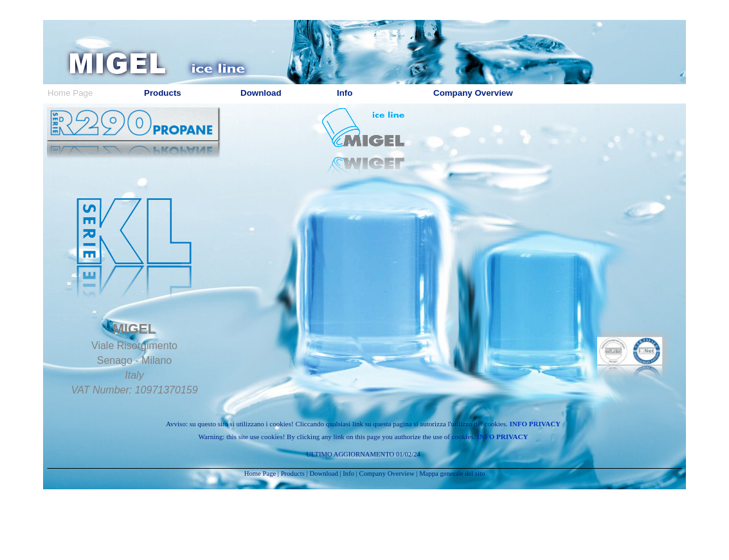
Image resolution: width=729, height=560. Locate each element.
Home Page (260, 474)
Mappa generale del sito (452, 474)
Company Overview (387, 474)
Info (348, 474)
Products (293, 474)
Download (323, 474)
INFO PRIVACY (535, 424)
